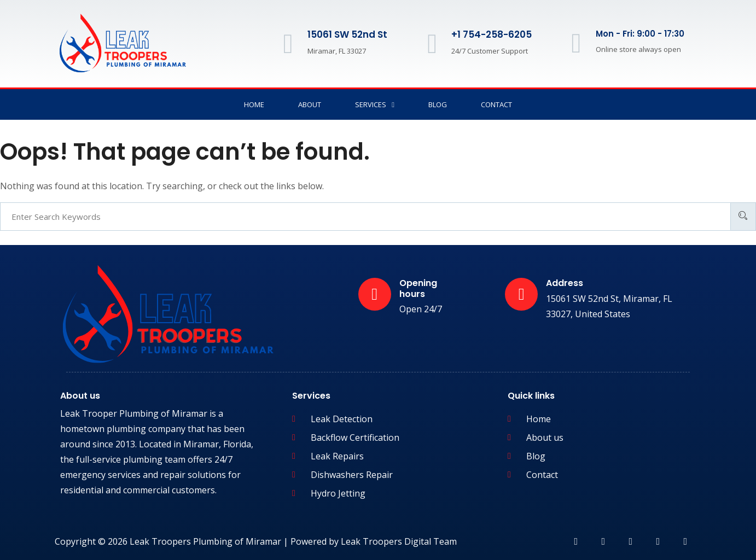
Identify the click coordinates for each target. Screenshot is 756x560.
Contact (496, 104)
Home (254, 104)
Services (375, 105)
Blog (438, 104)
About (310, 104)
